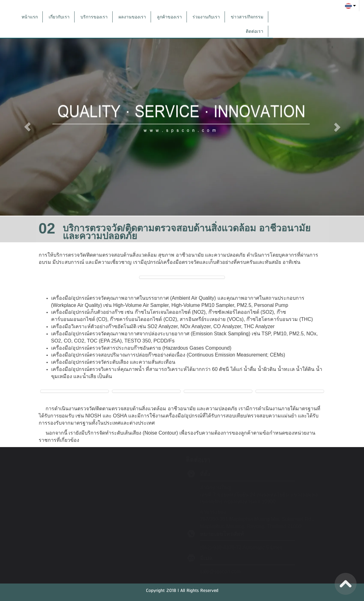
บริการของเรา (94, 17)
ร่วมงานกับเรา (206, 17)
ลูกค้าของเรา (169, 17)
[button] (27, 124)
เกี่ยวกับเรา (59, 17)
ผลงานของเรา (132, 17)
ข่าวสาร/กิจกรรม (247, 17)
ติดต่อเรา (255, 31)
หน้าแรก (30, 17)
